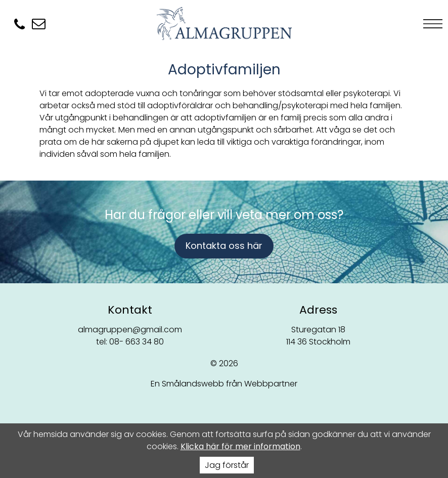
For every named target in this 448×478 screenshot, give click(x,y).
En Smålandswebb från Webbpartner (224, 384)
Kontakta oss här (224, 246)
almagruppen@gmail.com (130, 330)
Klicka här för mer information (240, 446)
